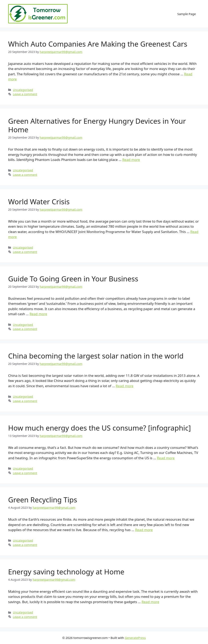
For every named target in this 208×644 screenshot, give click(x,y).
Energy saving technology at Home (66, 572)
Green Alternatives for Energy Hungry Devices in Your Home (97, 125)
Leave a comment (25, 94)
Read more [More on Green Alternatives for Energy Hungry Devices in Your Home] (131, 160)
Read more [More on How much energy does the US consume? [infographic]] (166, 458)
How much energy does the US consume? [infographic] (99, 428)
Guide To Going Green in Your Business (73, 279)
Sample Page (187, 14)
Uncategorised (23, 90)
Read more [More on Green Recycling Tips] (144, 530)
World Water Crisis (39, 202)
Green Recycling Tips (43, 500)
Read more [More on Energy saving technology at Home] (150, 602)
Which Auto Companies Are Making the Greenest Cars (98, 44)
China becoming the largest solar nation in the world (96, 356)
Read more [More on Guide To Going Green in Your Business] (38, 314)
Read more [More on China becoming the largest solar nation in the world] (125, 386)
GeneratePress (135, 638)
